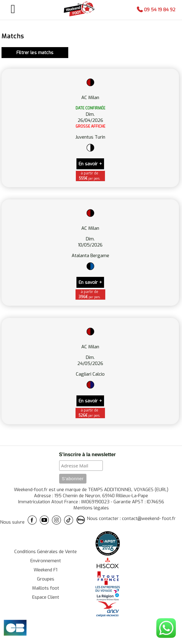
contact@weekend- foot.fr (149, 518)
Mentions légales (91, 508)
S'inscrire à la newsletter (88, 455)
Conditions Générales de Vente (45, 552)
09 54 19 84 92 (156, 10)
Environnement (46, 561)
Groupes (46, 579)
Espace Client (46, 597)
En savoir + (90, 164)
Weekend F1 (45, 570)
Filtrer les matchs (35, 53)
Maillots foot (46, 588)
